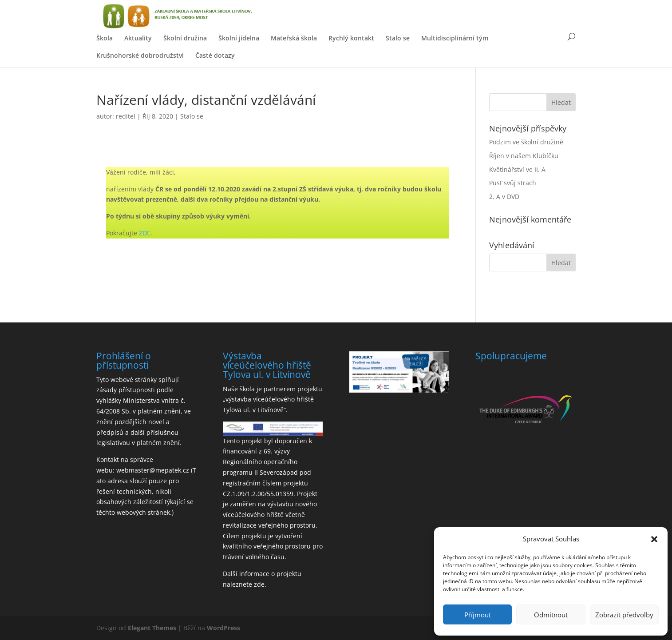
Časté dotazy (215, 55)
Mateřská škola (294, 38)
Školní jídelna (239, 38)
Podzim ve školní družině (526, 142)
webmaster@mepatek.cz (153, 470)
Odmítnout (551, 615)
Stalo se (398, 38)
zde (259, 584)
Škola (105, 38)
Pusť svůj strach (513, 183)
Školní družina (185, 38)
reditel (126, 116)
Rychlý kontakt (351, 38)
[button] (654, 539)
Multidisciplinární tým (455, 38)
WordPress (223, 628)
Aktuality (138, 38)
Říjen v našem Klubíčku (524, 156)
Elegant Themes (152, 628)
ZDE (145, 233)
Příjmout (478, 615)
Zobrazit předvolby (624, 615)
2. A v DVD (504, 197)
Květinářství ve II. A (517, 169)
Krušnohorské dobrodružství (140, 55)
